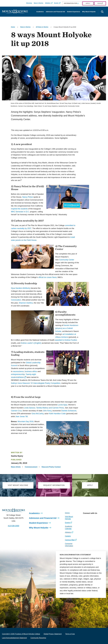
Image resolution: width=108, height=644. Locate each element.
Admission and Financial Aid (55, 12)
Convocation (16, 300)
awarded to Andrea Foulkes (66, 340)
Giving (67, 513)
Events (56, 3)
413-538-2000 (13, 526)
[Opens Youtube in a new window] (98, 518)
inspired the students (19, 209)
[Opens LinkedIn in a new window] (93, 518)
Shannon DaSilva (26, 303)
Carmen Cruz (16, 411)
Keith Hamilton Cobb (57, 414)
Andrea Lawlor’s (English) (31, 343)
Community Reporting (38, 638)
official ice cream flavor (47, 277)
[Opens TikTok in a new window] (102, 518)
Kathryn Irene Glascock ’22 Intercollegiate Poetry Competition (36, 383)
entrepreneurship (18, 374)
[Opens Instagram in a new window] (84, 518)
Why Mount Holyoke (89, 12)
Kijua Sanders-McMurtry (21, 288)
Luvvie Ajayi (62, 405)
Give (99, 3)
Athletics (48, 3)
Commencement (31, 467)
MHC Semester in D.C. (20, 212)
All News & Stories (42, 27)
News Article (16, 467)
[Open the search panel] (102, 12)
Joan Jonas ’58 (22, 416)
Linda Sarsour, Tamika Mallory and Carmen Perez (44, 408)
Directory (29, 3)
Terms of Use (70, 634)
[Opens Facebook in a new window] (89, 518)
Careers (68, 536)
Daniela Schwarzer (69, 411)
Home (13, 27)
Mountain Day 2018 (26, 422)
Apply (88, 3)
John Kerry (47, 411)
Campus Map (70, 540)
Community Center (67, 260)
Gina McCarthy (38, 414)
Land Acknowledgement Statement (14, 638)
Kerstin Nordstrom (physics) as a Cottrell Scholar (67, 328)
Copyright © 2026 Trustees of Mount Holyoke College (21, 634)
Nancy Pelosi (28, 197)
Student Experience (74, 12)
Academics (40, 12)
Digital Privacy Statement (53, 634)
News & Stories (39, 3)
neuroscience (18, 371)
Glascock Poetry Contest (51, 467)
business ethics (31, 371)
